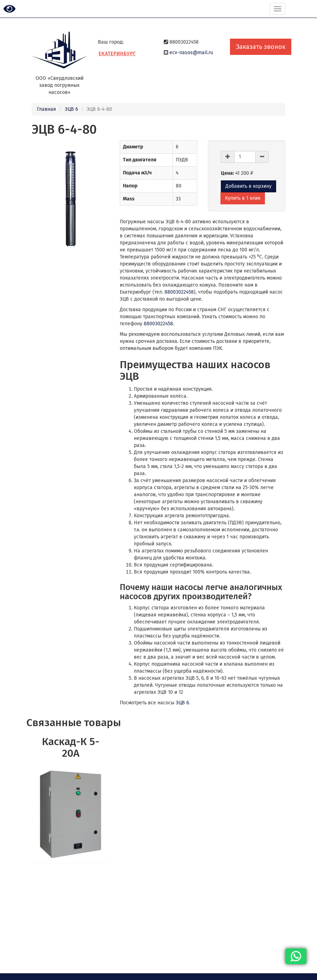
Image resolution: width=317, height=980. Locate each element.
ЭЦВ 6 (71, 109)
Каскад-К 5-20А (71, 747)
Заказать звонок (261, 47)
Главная (46, 109)
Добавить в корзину (248, 186)
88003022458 (179, 292)
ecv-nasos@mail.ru (191, 53)
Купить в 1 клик (243, 198)
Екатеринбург (117, 54)
